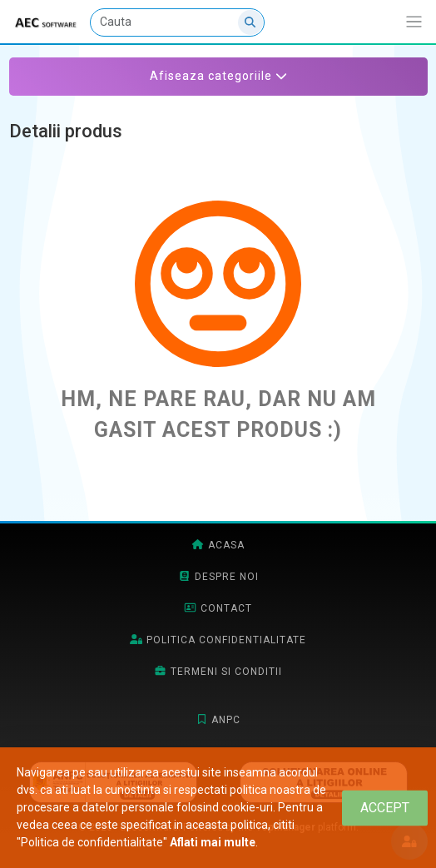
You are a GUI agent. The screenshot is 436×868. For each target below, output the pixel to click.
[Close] (385, 808)
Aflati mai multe (213, 842)
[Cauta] (177, 22)
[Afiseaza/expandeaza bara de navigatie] (414, 22)
